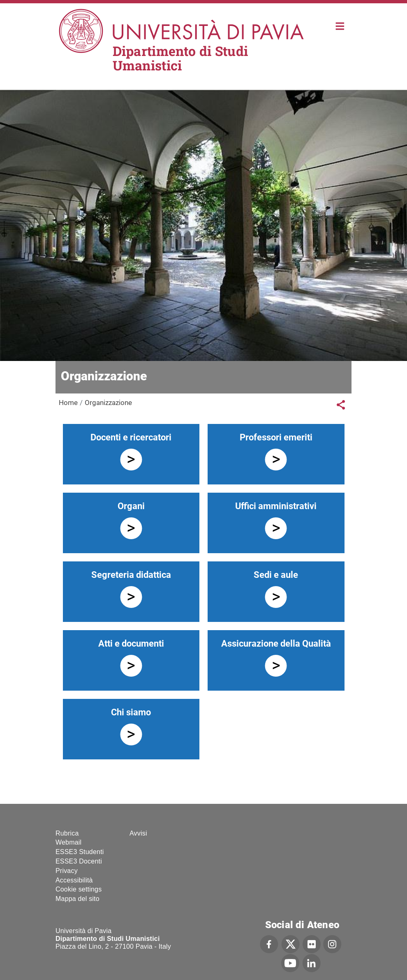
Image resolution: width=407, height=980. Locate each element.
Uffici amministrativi (276, 506)
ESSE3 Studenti (80, 852)
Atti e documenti (131, 644)
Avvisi (138, 833)
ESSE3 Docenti (79, 861)
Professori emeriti (276, 437)
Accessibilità (74, 880)
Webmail (68, 842)
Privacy (67, 871)
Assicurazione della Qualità (276, 644)
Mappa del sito (77, 899)
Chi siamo (131, 712)
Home (340, 25)
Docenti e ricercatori (131, 437)
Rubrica (67, 833)
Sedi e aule (276, 575)
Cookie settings (79, 889)
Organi (131, 506)
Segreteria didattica (131, 575)
